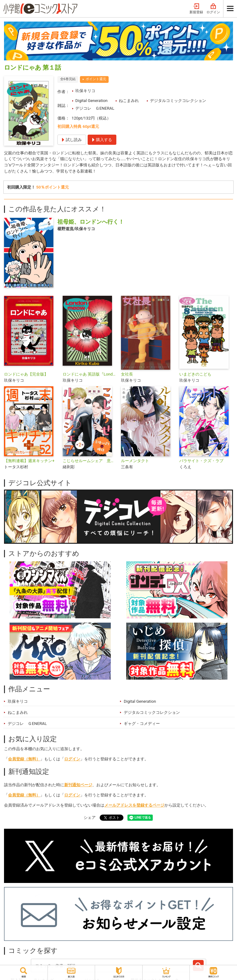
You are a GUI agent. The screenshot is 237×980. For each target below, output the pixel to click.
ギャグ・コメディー (142, 724)
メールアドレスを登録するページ (134, 805)
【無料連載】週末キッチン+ (29, 461)
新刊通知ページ (78, 785)
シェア (90, 817)
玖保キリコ (85, 91)
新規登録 (196, 9)
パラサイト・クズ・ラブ (201, 461)
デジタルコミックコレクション (178, 101)
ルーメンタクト (135, 461)
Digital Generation (91, 101)
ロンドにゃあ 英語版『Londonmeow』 (89, 374)
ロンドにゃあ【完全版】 (26, 374)
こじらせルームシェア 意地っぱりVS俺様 (89, 461)
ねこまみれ (129, 101)
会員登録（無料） (24, 759)
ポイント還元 (96, 79)
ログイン (213, 9)
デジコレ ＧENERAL (95, 108)
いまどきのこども (195, 374)
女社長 (127, 374)
